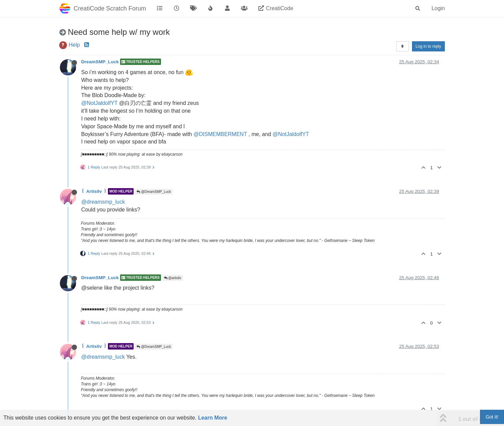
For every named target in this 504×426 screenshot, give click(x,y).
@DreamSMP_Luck (154, 192)
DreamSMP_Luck (100, 62)
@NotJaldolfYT (99, 103)
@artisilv (173, 278)
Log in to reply (428, 46)
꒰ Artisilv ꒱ (94, 191)
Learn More (212, 418)
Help (74, 45)
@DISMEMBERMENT (220, 134)
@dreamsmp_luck (103, 202)
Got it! (492, 417)
